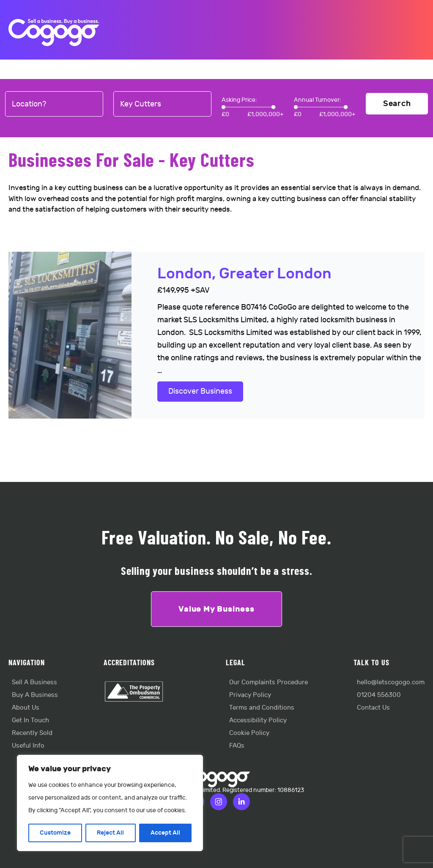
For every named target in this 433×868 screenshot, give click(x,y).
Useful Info (28, 746)
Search (397, 104)
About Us (26, 708)
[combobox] (54, 104)
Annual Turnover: (318, 100)
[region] (110, 803)
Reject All (110, 833)
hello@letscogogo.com (391, 682)
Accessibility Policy (258, 720)
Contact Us (373, 708)
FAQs (237, 746)
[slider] (223, 107)
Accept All (165, 833)
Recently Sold (32, 733)
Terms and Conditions (262, 708)
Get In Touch (30, 720)
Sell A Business (34, 682)
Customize (55, 833)
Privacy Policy (250, 695)
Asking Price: (239, 100)
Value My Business (216, 609)
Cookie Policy (249, 733)
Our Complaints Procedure (269, 682)
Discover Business (200, 391)
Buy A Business (35, 695)
